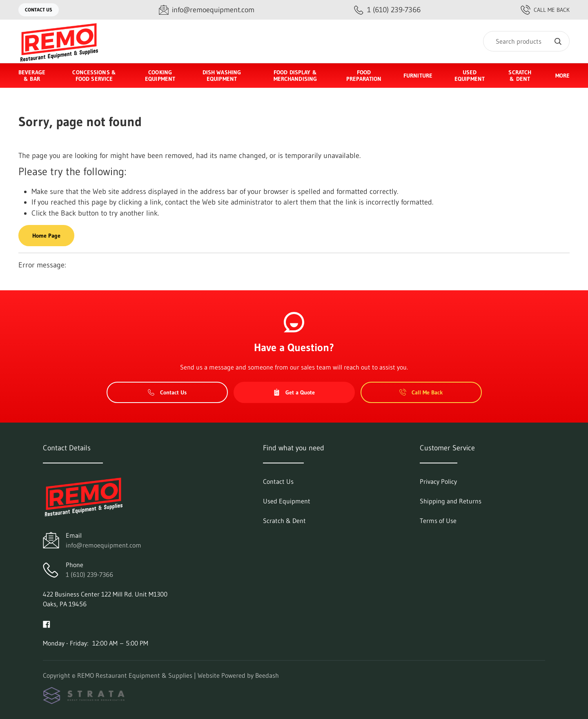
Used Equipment (470, 76)
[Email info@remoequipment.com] (207, 10)
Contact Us (39, 10)
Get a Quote (294, 392)
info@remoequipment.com (104, 545)
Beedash (267, 675)
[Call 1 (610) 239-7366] (387, 10)
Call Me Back (545, 10)
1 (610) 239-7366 (89, 574)
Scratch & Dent (520, 76)
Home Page (46, 236)
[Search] (526, 41)
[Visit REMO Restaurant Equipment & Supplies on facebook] (47, 623)
